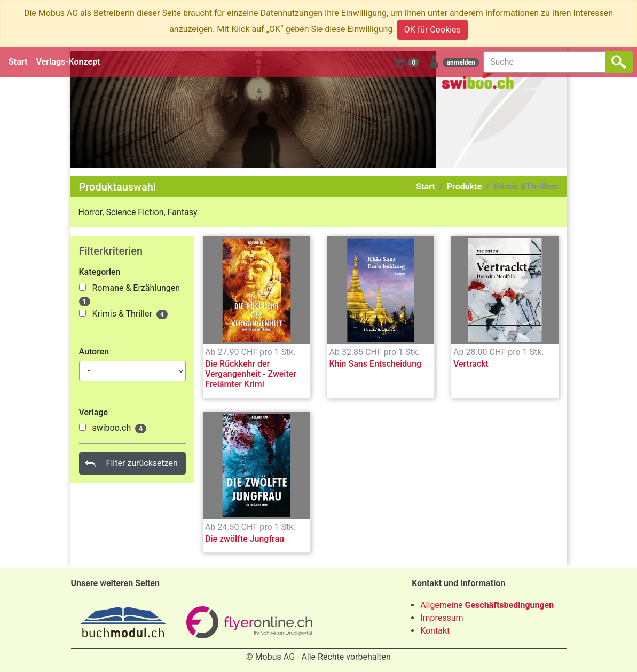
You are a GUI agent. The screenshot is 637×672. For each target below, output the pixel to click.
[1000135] (82, 287)
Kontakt (435, 631)
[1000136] (82, 313)
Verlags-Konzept (68, 62)
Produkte (465, 187)
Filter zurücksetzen (142, 463)
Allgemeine (487, 605)
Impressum (442, 618)
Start (18, 62)
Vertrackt (471, 364)
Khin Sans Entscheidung (376, 364)
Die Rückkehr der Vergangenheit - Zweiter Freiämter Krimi (251, 374)
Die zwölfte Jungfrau (245, 539)
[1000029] (82, 427)
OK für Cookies (432, 30)
